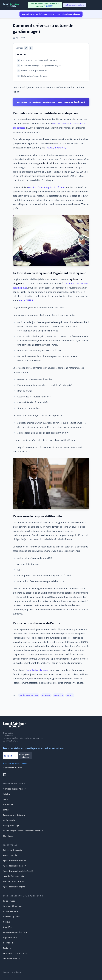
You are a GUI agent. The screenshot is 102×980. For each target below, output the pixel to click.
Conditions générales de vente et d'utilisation (23, 831)
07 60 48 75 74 (11, 756)
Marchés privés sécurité (13, 881)
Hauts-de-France (10, 911)
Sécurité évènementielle (14, 876)
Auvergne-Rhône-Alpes (13, 906)
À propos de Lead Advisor (14, 789)
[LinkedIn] (31, 48)
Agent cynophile (10, 855)
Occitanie (7, 922)
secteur (70, 695)
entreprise (46, 695)
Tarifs (6, 799)
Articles (6, 794)
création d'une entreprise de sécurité (46, 187)
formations (58, 695)
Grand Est (7, 927)
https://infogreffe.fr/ (56, 148)
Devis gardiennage (11, 825)
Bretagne (7, 948)
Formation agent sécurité (14, 815)
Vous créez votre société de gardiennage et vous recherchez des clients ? (51, 14)
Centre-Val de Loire (12, 958)
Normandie (8, 943)
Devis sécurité (9, 820)
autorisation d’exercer (38, 670)
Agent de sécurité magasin (15, 866)
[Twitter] (26, 48)
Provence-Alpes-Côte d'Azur (15, 932)
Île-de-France (9, 901)
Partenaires (8, 804)
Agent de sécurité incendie (15, 860)
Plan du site (8, 836)
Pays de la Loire (10, 937)
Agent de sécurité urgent (14, 887)
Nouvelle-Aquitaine (12, 917)
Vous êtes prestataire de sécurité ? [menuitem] (75, 5)
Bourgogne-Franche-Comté (15, 953)
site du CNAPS (26, 300)
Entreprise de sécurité (13, 850)
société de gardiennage (29, 695)
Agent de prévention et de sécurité (18, 871)
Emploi (6, 810)
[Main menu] (97, 5)
